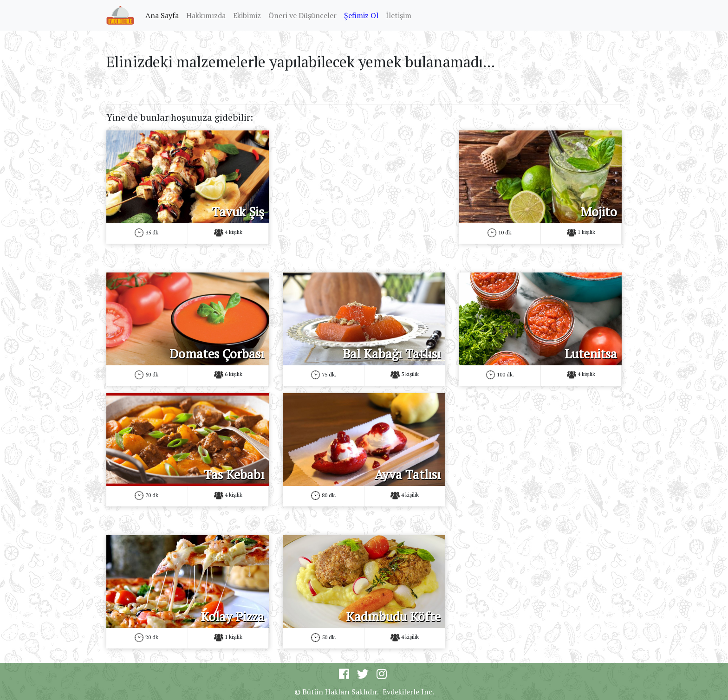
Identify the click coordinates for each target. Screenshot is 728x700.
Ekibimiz (247, 15)
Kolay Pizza (232, 616)
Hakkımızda (206, 15)
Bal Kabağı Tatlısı (392, 354)
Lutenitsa (591, 354)
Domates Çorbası (217, 354)
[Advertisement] (364, 195)
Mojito (599, 212)
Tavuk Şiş (238, 212)
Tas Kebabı (234, 474)
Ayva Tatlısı (408, 474)
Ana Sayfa (164, 15)
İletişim (399, 15)
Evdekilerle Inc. (408, 692)
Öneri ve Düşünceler (302, 15)
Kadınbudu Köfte (393, 616)
